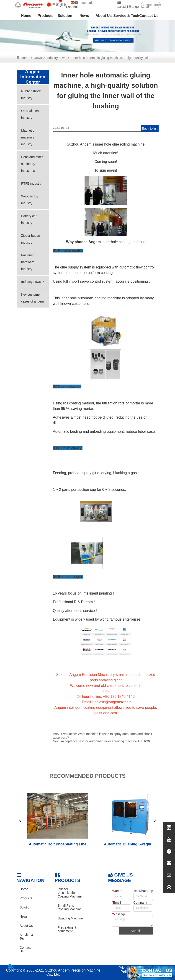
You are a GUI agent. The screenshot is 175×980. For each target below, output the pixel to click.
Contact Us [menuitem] (149, 16)
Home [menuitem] (26, 16)
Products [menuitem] (45, 16)
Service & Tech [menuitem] (126, 16)
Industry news (56, 58)
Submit (136, 931)
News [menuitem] (84, 16)
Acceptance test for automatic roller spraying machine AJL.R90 (106, 741)
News (38, 58)
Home (25, 58)
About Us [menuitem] (104, 16)
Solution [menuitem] (65, 16)
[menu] (87, 16)
